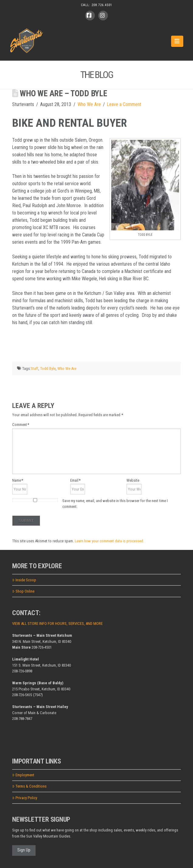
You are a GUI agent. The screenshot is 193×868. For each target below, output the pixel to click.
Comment (21, 425)
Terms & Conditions (29, 786)
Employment (23, 775)
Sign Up (24, 850)
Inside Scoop (24, 580)
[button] (177, 41)
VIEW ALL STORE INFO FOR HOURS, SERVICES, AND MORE (57, 624)
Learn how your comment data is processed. (109, 541)
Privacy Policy (25, 798)
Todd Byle (48, 368)
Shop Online (23, 591)
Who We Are (89, 104)
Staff (34, 368)
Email (75, 480)
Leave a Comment (124, 104)
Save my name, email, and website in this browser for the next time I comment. (115, 504)
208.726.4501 (102, 5)
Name (18, 480)
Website (133, 480)
